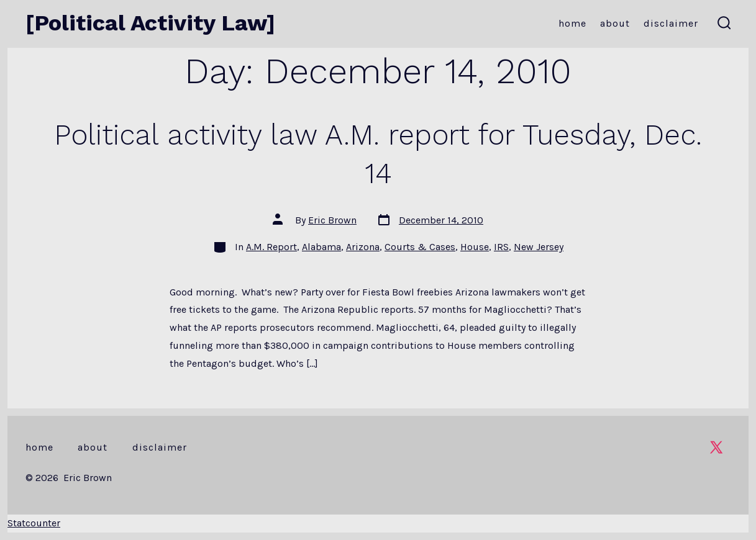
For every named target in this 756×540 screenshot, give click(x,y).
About (615, 23)
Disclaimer (671, 23)
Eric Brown (332, 220)
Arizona (363, 247)
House (475, 247)
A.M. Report (271, 247)
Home (572, 23)
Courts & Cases (420, 247)
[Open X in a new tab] (716, 447)
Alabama (321, 247)
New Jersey (539, 247)
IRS (501, 247)
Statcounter (34, 523)
